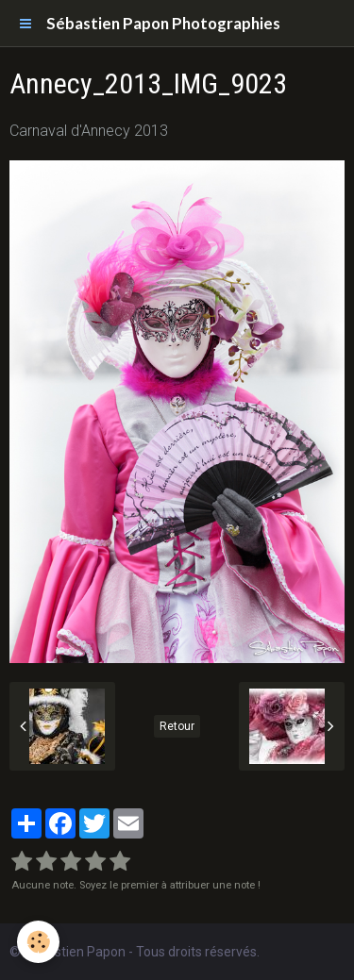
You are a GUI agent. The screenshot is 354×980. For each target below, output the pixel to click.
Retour (177, 726)
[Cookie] (38, 942)
